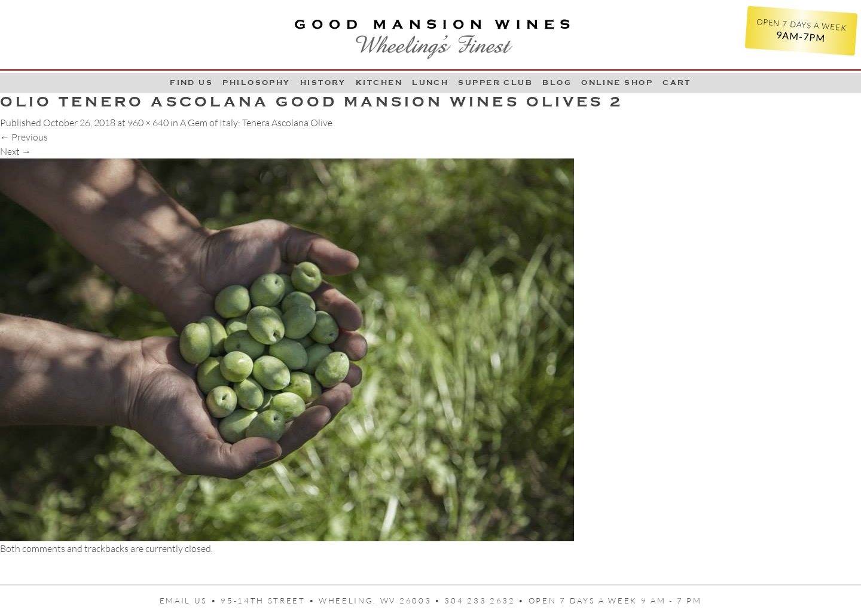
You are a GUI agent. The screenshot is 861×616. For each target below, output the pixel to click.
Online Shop (617, 83)
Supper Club (495, 83)
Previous (24, 137)
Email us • (190, 600)
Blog (557, 83)
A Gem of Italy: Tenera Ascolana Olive (256, 123)
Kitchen (379, 83)
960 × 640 (148, 123)
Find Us (191, 83)
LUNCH (430, 83)
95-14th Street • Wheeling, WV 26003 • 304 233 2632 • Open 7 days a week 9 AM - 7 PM (461, 600)
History (323, 83)
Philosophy (257, 83)
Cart (677, 83)
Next (16, 151)
